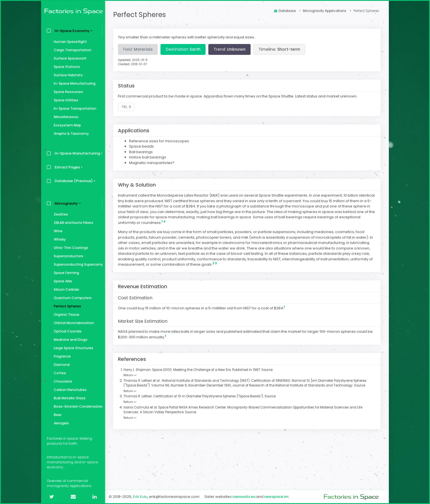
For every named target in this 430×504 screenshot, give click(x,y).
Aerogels (60, 423)
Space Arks (61, 281)
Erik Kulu (140, 497)
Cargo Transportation (71, 50)
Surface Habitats (67, 75)
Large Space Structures (72, 348)
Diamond (60, 365)
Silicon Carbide (65, 289)
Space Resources (67, 92)
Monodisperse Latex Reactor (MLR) (189, 195)
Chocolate (61, 381)
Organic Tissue (65, 315)
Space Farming (65, 273)
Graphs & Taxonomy (70, 134)
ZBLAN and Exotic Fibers (72, 223)
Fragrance (61, 356)
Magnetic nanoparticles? (152, 163)
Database (285, 11)
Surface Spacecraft (69, 58)
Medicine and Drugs (69, 340)
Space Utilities (65, 100)
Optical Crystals (66, 331)
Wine (57, 231)
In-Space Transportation (74, 108)
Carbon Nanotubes (69, 390)
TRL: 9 (127, 107)
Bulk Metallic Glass (68, 398)
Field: (138, 49)
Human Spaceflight (69, 42)
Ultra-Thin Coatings (70, 248)
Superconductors (67, 256)
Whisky (58, 239)
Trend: (230, 49)
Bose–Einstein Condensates (77, 406)
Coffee (58, 373)
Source (268, 370)
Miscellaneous (65, 117)
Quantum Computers (71, 298)
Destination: (183, 49)
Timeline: (280, 49)
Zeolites (59, 214)
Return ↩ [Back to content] (130, 375)
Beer (56, 415)
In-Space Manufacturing (73, 83)
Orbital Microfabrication (72, 323)
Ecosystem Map (66, 125)
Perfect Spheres (66, 306)
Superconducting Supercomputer (77, 264)
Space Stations (65, 67)
